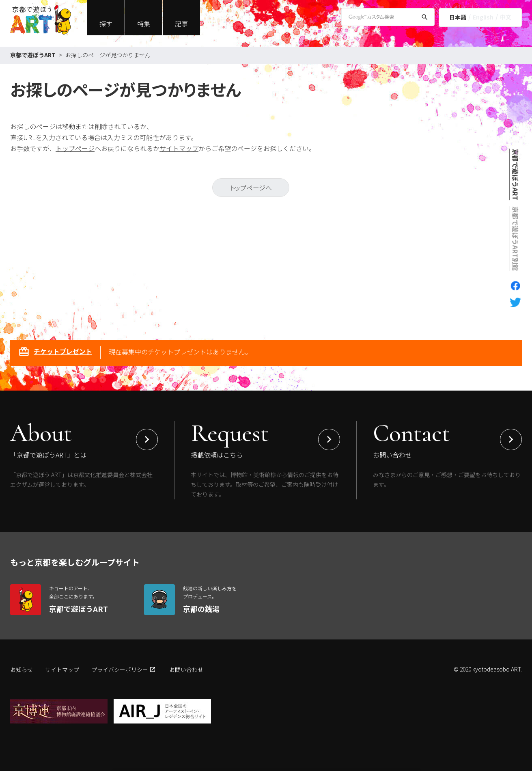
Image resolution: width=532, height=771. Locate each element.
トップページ (75, 148)
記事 (181, 24)
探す (106, 24)
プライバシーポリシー (120, 669)
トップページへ (251, 188)
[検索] (425, 18)
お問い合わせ (186, 669)
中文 (506, 17)
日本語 (458, 17)
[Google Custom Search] (388, 17)
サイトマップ (179, 148)
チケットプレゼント (55, 352)
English (483, 17)
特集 (144, 24)
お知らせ (22, 669)
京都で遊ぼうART (33, 55)
